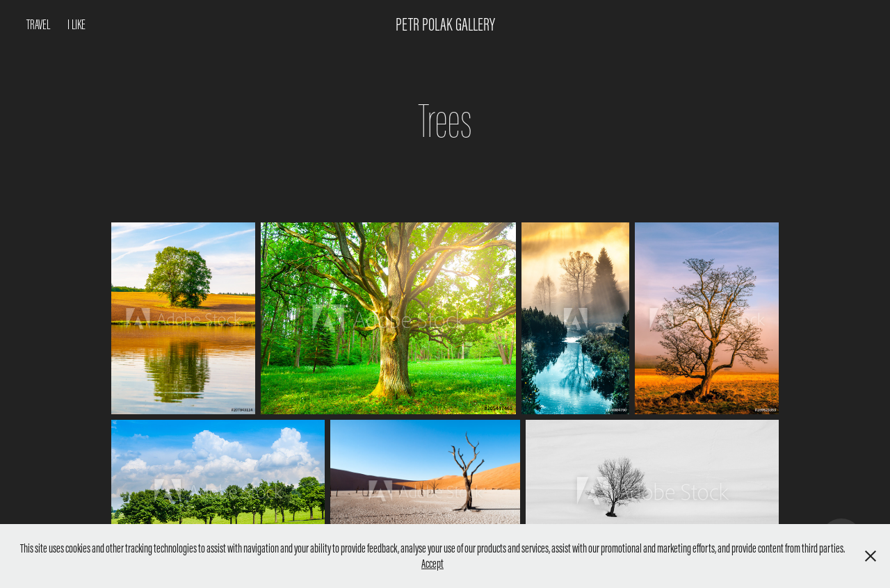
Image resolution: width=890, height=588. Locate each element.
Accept (432, 564)
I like (76, 24)
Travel (38, 24)
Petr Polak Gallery (445, 24)
